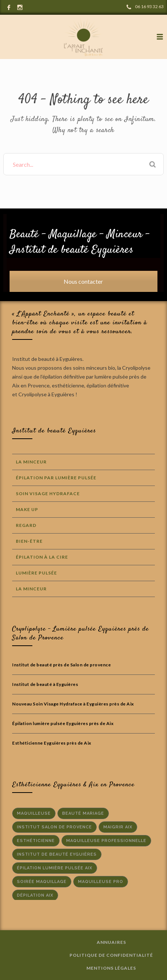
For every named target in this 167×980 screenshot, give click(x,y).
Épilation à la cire (42, 557)
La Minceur (31, 462)
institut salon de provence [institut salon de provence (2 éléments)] (54, 827)
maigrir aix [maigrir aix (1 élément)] (118, 827)
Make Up (27, 509)
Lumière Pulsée (36, 573)
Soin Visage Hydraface (48, 494)
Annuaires (111, 942)
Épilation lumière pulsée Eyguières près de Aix (63, 723)
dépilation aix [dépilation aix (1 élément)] (35, 895)
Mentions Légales (111, 968)
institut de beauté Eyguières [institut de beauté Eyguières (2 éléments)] (57, 854)
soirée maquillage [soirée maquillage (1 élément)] (42, 882)
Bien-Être (29, 541)
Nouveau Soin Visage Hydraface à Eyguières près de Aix (73, 704)
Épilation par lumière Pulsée (56, 478)
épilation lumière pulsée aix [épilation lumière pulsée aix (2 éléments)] (55, 868)
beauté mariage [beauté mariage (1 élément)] (83, 813)
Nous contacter (83, 281)
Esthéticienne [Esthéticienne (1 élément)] (36, 841)
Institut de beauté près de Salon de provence (61, 665)
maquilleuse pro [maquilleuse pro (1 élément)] (101, 882)
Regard (26, 525)
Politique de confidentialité (111, 955)
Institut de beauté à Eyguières (45, 684)
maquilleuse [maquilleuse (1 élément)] (34, 813)
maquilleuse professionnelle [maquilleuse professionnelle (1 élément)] (106, 841)
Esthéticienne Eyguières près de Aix (52, 743)
